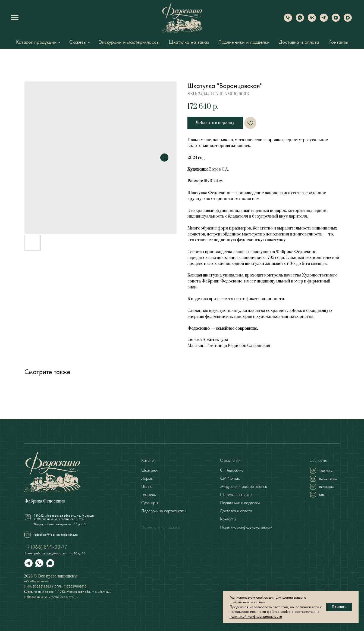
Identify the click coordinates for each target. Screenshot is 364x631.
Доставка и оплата (299, 42)
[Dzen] (336, 20)
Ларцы (147, 478)
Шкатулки (149, 470)
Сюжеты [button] (78, 42)
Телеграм (326, 471)
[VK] (312, 20)
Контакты (338, 42)
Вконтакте (327, 487)
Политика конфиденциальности (246, 527)
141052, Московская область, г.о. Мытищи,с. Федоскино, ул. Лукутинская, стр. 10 (64, 517)
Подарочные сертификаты (164, 511)
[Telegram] (324, 20)
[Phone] (288, 20)
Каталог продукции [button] (36, 42)
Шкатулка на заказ (189, 42)
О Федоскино (232, 470)
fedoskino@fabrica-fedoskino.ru (56, 535)
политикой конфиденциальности (256, 616)
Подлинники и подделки (244, 42)
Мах (322, 495)
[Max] (348, 20)
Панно (147, 486)
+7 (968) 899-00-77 (46, 547)
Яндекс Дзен (328, 479)
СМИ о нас (230, 478)
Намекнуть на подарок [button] (161, 527)
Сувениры (150, 503)
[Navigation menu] (15, 18)
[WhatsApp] (300, 20)
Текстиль (148, 495)
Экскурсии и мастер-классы (129, 42)
